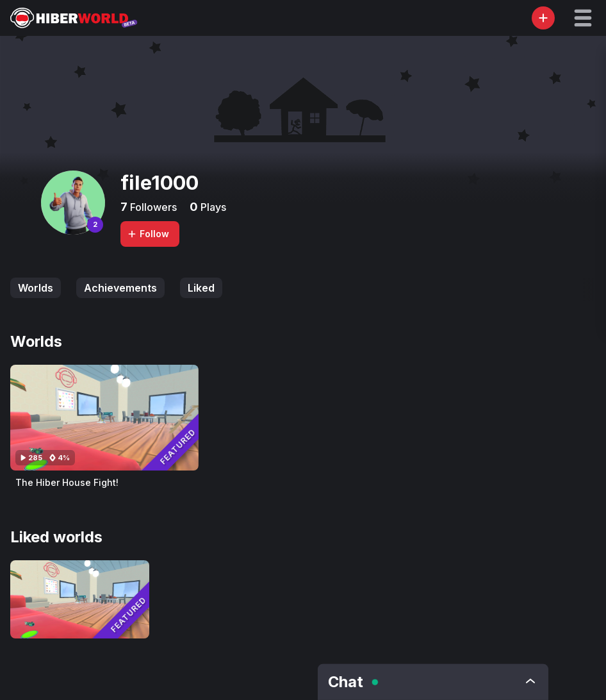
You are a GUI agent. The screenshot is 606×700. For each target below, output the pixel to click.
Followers (152, 207)
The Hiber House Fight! (67, 482)
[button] (583, 18)
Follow (148, 234)
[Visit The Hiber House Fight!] (104, 418)
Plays (212, 207)
